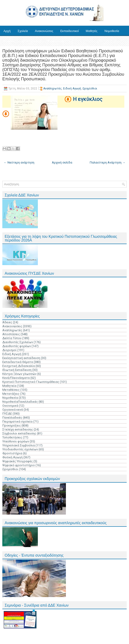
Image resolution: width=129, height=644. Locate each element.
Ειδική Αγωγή (72, 89)
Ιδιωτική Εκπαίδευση (17, 370)
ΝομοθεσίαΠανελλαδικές (20, 402)
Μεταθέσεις (11, 390)
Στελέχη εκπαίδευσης (18, 429)
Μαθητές (92, 31)
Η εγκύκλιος (88, 99)
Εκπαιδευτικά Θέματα (18, 362)
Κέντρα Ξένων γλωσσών (19, 374)
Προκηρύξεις (12, 425)
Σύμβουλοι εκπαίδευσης (19, 433)
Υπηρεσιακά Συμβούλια (19, 445)
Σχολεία (23, 31)
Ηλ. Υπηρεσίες (31, 41)
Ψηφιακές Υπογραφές (18, 461)
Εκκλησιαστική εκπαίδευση (21, 358)
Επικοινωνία (56, 41)
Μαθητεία (9, 386)
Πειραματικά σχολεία (17, 422)
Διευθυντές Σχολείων (18, 342)
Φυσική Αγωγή (13, 457)
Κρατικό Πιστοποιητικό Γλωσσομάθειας (31, 382)
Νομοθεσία (112, 31)
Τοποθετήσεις (12, 437)
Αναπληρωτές (52, 89)
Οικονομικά (10, 406)
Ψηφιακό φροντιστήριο (19, 465)
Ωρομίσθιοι (90, 89)
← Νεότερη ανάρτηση (19, 162)
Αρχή (7, 31)
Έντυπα (9, 41)
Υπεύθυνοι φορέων (16, 441)
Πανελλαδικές (12, 418)
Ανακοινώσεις (44, 31)
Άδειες (7, 322)
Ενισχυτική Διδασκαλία (19, 366)
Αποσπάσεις (11, 334)
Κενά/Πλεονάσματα (16, 378)
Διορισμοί (9, 350)
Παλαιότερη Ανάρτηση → (107, 162)
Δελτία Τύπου (12, 338)
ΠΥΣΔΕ (7, 414)
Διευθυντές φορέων (17, 346)
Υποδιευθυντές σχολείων (20, 449)
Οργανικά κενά (13, 410)
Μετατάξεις (11, 394)
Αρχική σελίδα (62, 162)
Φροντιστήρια (12, 453)
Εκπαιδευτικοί (70, 31)
